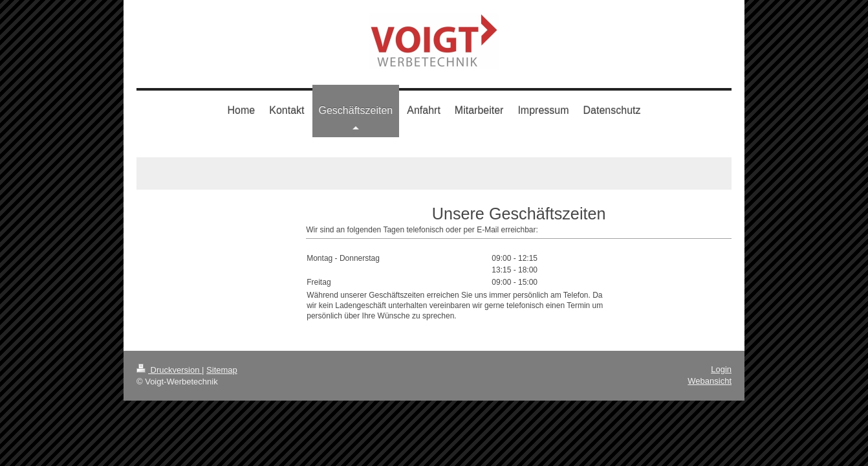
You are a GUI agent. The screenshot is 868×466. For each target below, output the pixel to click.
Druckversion (169, 370)
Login (721, 369)
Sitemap (222, 370)
